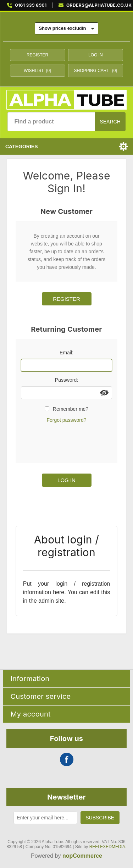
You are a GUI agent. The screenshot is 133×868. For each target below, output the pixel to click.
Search (110, 122)
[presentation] (75, 442)
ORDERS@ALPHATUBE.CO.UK (99, 5)
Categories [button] (22, 146)
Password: (66, 380)
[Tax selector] (66, 28)
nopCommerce (82, 856)
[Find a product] (51, 122)
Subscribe (100, 818)
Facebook (67, 759)
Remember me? (71, 409)
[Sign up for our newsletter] (45, 818)
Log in (96, 55)
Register (37, 55)
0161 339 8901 (31, 5)
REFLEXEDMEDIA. (108, 847)
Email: (66, 353)
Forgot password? (66, 420)
